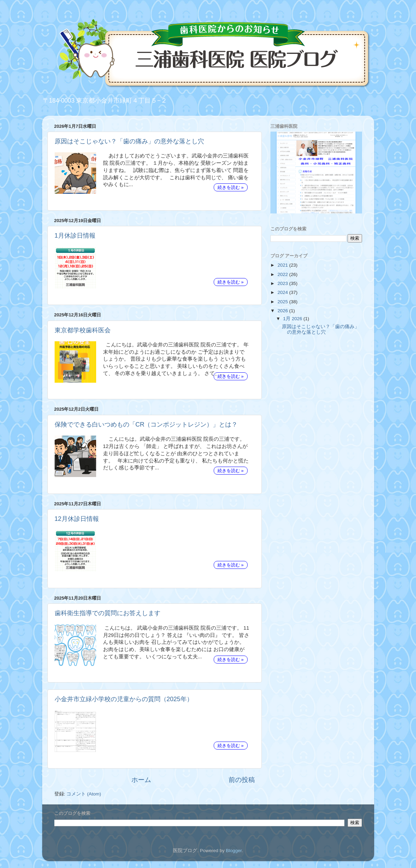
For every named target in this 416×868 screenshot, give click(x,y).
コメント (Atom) (84, 794)
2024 (283, 292)
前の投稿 (242, 780)
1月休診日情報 (75, 236)
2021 (283, 265)
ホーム (141, 780)
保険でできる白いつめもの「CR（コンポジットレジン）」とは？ (146, 425)
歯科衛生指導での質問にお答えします (108, 613)
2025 (283, 302)
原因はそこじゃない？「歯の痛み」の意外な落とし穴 (129, 141)
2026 (283, 311)
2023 (283, 283)
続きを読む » (231, 187)
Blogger (234, 851)
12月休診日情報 (77, 519)
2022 (283, 274)
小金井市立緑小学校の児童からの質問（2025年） (124, 699)
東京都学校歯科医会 (83, 330)
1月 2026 (293, 319)
